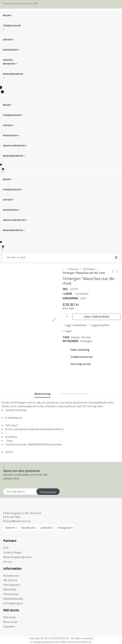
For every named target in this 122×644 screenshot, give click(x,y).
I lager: (67, 294)
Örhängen (86, 341)
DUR (83, 298)
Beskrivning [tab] (42, 394)
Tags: (66, 337)
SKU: (65, 289)
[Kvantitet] (67, 317)
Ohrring (86, 337)
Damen (75, 337)
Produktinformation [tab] (74, 394)
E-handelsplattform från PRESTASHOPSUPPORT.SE (61, 642)
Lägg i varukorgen (97, 317)
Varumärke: (70, 298)
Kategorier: (71, 341)
